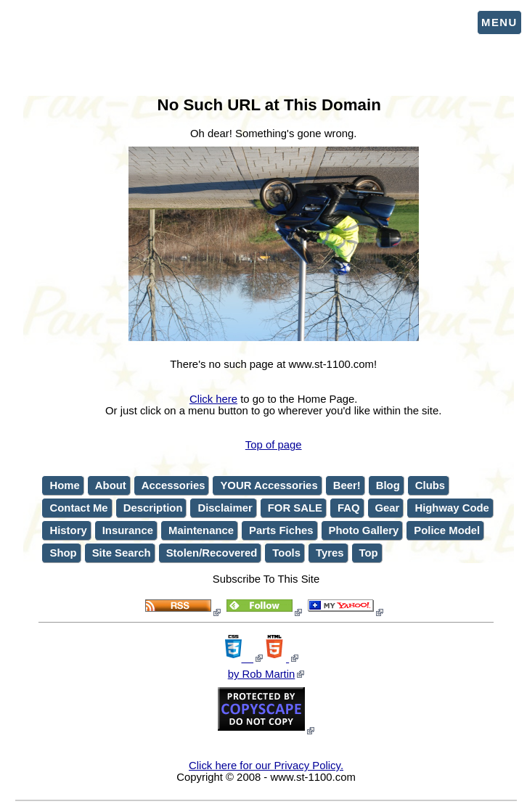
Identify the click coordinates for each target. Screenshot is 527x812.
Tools (286, 553)
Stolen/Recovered (212, 553)
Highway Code (452, 508)
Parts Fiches (281, 530)
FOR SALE (295, 508)
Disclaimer (225, 508)
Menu (499, 22)
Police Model (447, 530)
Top (369, 553)
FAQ (349, 508)
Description (153, 508)
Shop (63, 553)
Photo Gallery (364, 530)
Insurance (128, 530)
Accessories (173, 485)
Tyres (330, 553)
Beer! (347, 485)
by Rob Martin (262, 674)
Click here (213, 399)
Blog (388, 485)
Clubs (430, 485)
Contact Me (78, 508)
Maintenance (201, 530)
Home (64, 485)
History (68, 530)
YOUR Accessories (269, 485)
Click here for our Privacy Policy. (266, 766)
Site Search (122, 553)
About (111, 485)
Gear (388, 508)
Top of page (274, 445)
